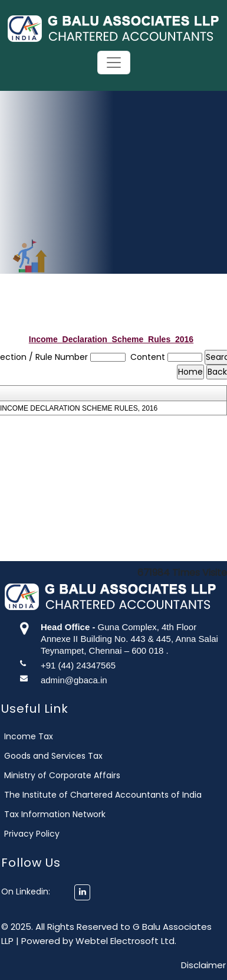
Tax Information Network (68, 814)
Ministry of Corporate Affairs (76, 775)
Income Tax (42, 736)
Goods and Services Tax (67, 756)
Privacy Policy (45, 834)
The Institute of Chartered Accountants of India (116, 795)
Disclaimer (203, 965)
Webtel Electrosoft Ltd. (126, 941)
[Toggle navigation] (114, 63)
